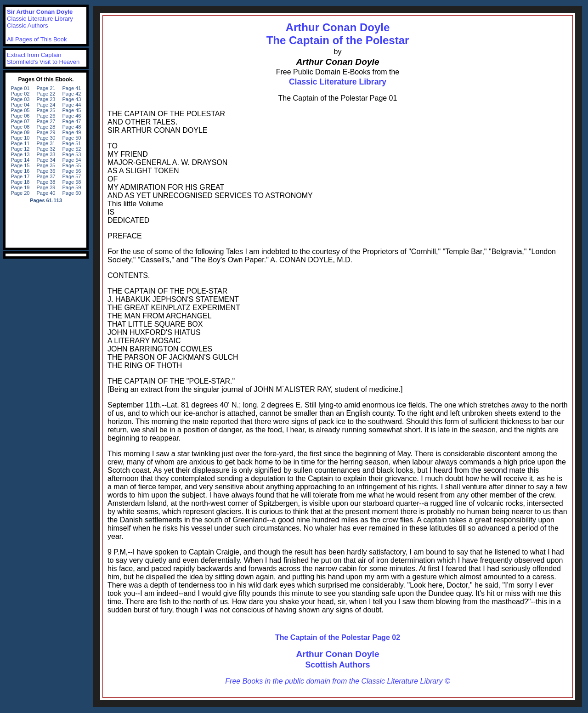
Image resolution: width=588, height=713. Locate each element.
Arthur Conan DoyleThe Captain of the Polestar (338, 34)
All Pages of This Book (37, 39)
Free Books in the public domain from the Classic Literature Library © (337, 681)
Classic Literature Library (338, 82)
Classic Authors (28, 25)
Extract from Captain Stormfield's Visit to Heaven (43, 58)
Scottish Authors (337, 665)
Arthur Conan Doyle (337, 654)
